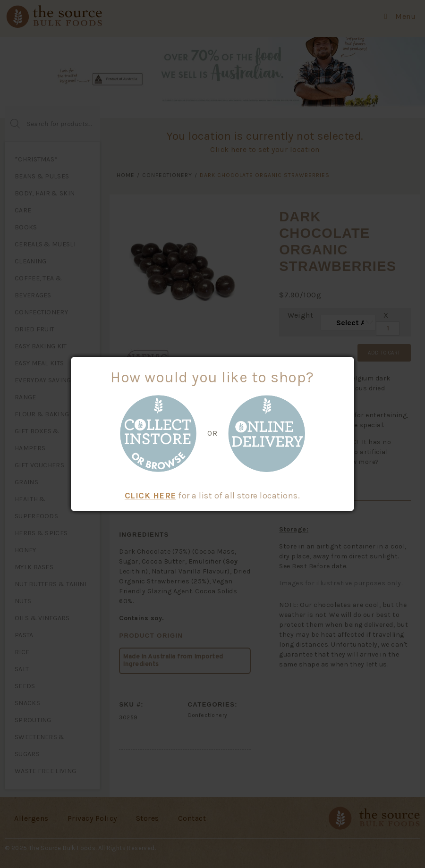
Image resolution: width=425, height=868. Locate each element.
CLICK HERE (150, 496)
